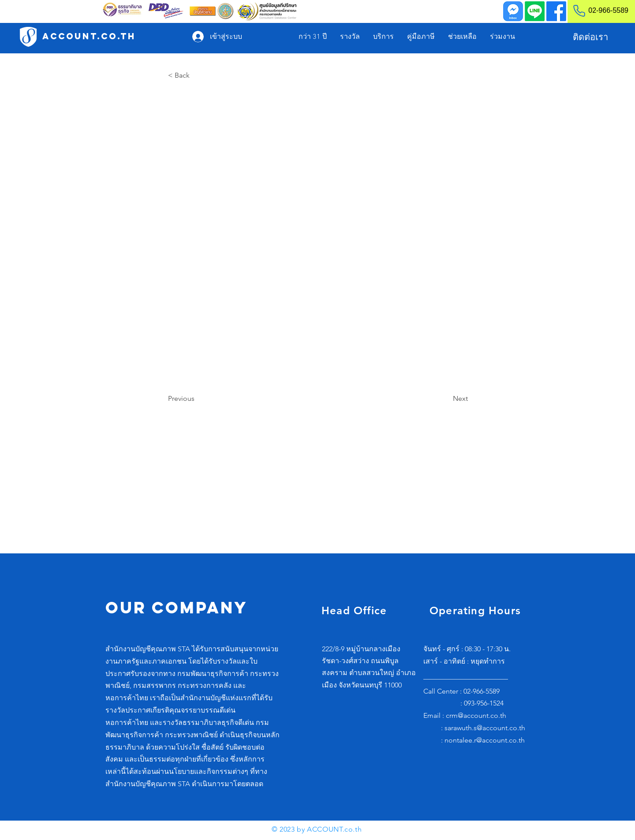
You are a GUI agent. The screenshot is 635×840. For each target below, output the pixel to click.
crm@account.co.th (476, 715)
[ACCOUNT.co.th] (89, 36)
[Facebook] (556, 11)
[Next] (446, 399)
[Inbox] (513, 11)
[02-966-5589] (597, 11)
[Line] (535, 11)
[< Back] (197, 75)
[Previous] (197, 399)
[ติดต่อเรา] (590, 37)
